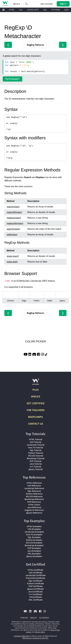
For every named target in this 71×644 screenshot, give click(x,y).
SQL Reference (34, 491)
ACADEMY (44, 618)
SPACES (36, 396)
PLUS (36, 390)
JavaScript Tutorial (35, 445)
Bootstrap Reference (34, 499)
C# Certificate (36, 597)
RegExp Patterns (35, 45)
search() (13, 229)
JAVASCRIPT (33, 10)
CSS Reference (34, 486)
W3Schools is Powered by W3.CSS (35, 638)
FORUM (24, 618)
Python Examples (34, 540)
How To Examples (34, 534)
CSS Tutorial (35, 442)
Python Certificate (35, 583)
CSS (21, 10)
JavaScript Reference (34, 488)
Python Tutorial (36, 453)
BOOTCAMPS (35, 417)
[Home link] (5, 4)
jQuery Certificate (35, 589)
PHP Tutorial (35, 461)
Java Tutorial (36, 464)
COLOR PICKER (35, 341)
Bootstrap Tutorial (36, 458)
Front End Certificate (35, 578)
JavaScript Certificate (36, 575)
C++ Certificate (36, 594)
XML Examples (34, 553)
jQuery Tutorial (36, 469)
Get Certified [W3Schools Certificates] (47, 4)
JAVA (66, 10)
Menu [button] (17, 4)
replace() (14, 218)
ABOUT (34, 618)
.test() (12, 262)
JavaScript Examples (34, 532)
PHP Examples (34, 548)
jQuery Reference (34, 513)
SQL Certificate (35, 581)
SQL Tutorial (36, 450)
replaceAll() (15, 223)
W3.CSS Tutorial (36, 456)
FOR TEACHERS (36, 410)
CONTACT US (36, 424)
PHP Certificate (36, 586)
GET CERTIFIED (36, 403)
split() (12, 235)
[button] (26, 4)
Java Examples (34, 551)
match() (13, 207)
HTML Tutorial (36, 439)
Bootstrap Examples (34, 545)
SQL (45, 10)
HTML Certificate (35, 570)
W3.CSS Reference (34, 496)
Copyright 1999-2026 (21, 636)
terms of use (55, 630)
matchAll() (14, 212)
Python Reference (34, 494)
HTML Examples (34, 526)
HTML (12, 10)
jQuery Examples (34, 556)
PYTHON (56, 10)
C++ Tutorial (35, 466)
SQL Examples (34, 537)
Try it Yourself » (12, 79)
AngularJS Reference (34, 510)
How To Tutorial (36, 447)
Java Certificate (35, 592)
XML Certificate (36, 600)
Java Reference (34, 507)
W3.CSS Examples (34, 543)
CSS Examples (34, 529)
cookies (29, 632)
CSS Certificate (36, 573)
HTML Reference (34, 483)
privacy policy (40, 632)
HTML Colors (34, 505)
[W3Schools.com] (36, 383)
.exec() (13, 256)
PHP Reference (34, 502)
